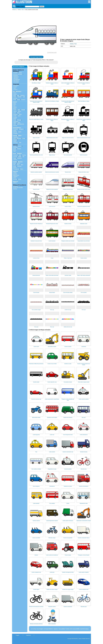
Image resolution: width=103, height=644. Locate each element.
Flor (14, 92)
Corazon (15, 155)
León (15, 113)
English (18, 635)
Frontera (15, 186)
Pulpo (15, 131)
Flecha (24, 155)
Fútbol (15, 173)
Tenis (15, 178)
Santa (20, 73)
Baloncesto (16, 175)
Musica (15, 179)
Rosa (15, 93)
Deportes (15, 171)
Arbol (15, 95)
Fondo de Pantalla (18, 188)
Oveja (19, 111)
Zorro (19, 116)
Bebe (15, 163)
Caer (15, 88)
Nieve (19, 100)
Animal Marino (17, 128)
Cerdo (15, 110)
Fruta (15, 138)
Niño (14, 165)
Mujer (15, 166)
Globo (20, 157)
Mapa (15, 158)
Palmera (22, 95)
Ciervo (15, 111)
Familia (15, 162)
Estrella (15, 98)
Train (23, 10)
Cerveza (15, 143)
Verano (15, 87)
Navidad (15, 73)
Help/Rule (28, 635)
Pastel (15, 141)
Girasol (15, 94)
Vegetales (16, 137)
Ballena (15, 132)
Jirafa (20, 114)
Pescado (16, 129)
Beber (20, 136)
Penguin (15, 133)
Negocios (15, 182)
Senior (15, 168)
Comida (15, 136)
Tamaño (19, 97)
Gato (15, 103)
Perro (15, 104)
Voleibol (15, 177)
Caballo (23, 110)
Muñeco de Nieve (18, 74)
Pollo (15, 124)
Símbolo (19, 154)
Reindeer (16, 76)
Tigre (18, 113)
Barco (15, 150)
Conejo (15, 117)
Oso (14, 106)
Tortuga (19, 120)
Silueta (15, 189)
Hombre (19, 166)
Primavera (16, 85)
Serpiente (16, 121)
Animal (15, 102)
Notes (20, 179)
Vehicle (19, 10)
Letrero (15, 160)
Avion (15, 149)
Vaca (19, 110)
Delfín (20, 132)
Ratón (15, 119)
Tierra (15, 97)
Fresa (24, 138)
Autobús (15, 147)
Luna (24, 97)
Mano (22, 169)
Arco (20, 155)
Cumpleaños (17, 79)
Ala (23, 157)
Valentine (16, 78)
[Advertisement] (76, 25)
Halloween (16, 77)
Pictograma (16, 169)
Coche (15, 146)
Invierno (15, 89)
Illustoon (14, 10)
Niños (19, 163)
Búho (19, 123)
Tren (14, 151)
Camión (20, 146)
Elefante (15, 114)
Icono (14, 154)
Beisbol (15, 174)
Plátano (15, 140)
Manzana (19, 138)
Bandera (19, 158)
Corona (15, 157)
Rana (15, 120)
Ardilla (15, 116)
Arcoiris (23, 100)
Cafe (20, 143)
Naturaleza (18, 92)
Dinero (15, 183)
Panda (15, 107)
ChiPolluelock (20, 124)
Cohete (19, 149)
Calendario (16, 82)
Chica (18, 165)
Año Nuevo (16, 81)
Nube (15, 100)
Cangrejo (21, 129)
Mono (15, 108)
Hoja (18, 95)
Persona (20, 162)
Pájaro (15, 123)
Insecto (15, 126)
